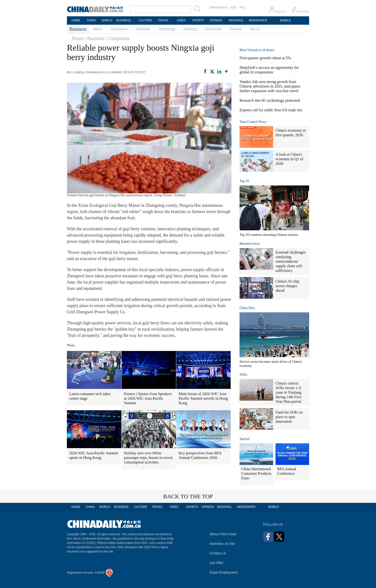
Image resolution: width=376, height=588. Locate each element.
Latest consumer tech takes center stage (90, 396)
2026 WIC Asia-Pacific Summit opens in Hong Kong (94, 455)
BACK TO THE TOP (188, 496)
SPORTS (198, 20)
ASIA (233, 7)
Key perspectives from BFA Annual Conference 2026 (200, 455)
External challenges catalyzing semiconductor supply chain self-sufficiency (291, 261)
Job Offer (216, 563)
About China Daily (223, 534)
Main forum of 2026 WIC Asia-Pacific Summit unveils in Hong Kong (203, 398)
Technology (167, 29)
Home (78, 38)
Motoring (190, 29)
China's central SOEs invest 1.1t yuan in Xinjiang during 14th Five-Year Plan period (289, 392)
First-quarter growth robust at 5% (265, 58)
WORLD (107, 20)
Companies (119, 29)
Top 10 (255, 29)
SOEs (243, 375)
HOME (76, 20)
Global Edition (219, 7)
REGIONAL (236, 20)
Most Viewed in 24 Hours (257, 50)
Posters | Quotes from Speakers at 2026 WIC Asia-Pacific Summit (148, 398)
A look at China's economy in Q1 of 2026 (289, 159)
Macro (98, 29)
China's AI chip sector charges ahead (287, 286)
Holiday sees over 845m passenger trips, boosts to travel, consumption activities (149, 458)
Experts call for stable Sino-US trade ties (271, 110)
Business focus (250, 244)
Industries (143, 29)
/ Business (94, 38)
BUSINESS (124, 20)
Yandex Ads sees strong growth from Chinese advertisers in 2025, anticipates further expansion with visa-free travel (270, 86)
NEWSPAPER (258, 20)
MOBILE (285, 20)
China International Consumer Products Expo (256, 473)
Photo (71, 345)
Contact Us (218, 553)
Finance (236, 29)
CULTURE (145, 20)
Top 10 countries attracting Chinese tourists (269, 235)
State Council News (253, 122)
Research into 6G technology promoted (270, 100)
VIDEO (181, 20)
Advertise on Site (222, 544)
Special (244, 439)
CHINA (91, 20)
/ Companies (118, 38)
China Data (213, 29)
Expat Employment (224, 572)
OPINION (216, 20)
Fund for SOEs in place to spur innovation (289, 417)
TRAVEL (163, 20)
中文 (242, 7)
